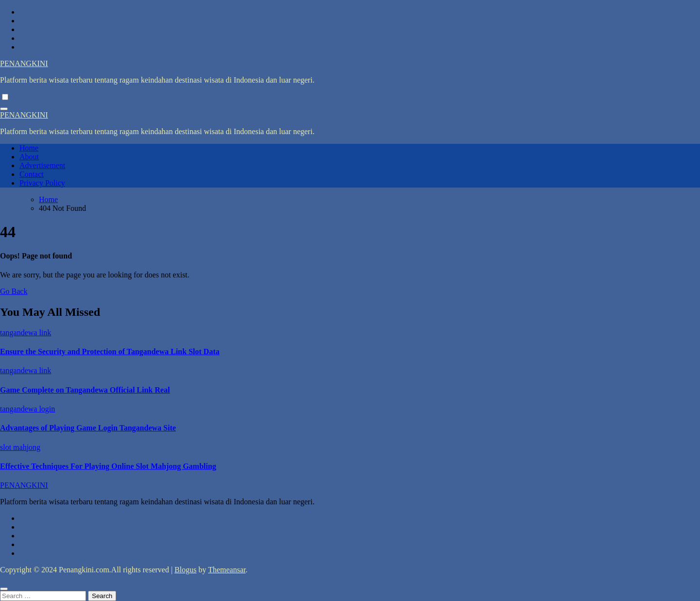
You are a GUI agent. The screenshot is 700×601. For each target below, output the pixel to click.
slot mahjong (20, 447)
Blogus (185, 570)
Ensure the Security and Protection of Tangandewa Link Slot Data (110, 352)
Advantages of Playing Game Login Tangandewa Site (88, 428)
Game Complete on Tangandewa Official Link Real (85, 390)
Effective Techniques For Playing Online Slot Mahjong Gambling (108, 466)
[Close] (4, 589)
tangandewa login (27, 409)
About (29, 157)
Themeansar (227, 570)
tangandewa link (26, 333)
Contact (32, 174)
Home (29, 148)
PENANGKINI (24, 63)
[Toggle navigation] (4, 109)
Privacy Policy (42, 183)
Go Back (14, 291)
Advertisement (42, 165)
